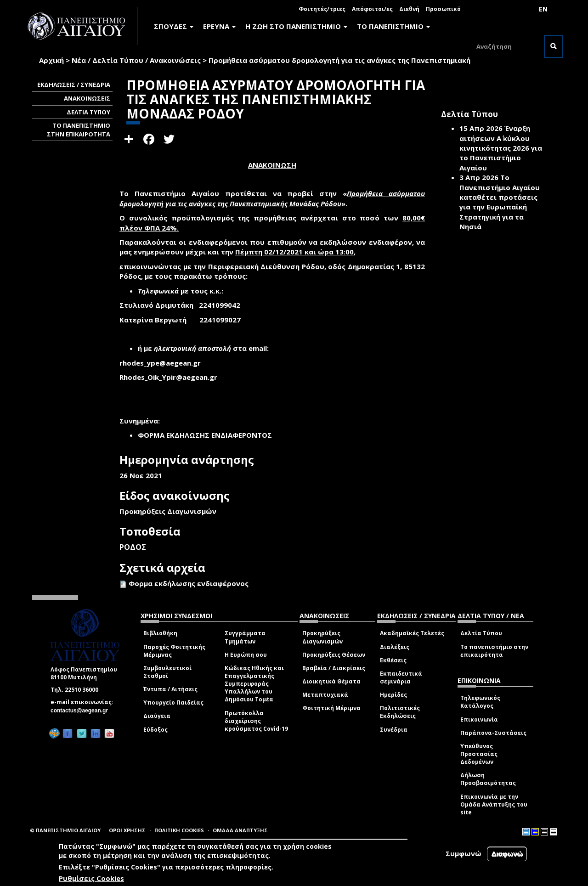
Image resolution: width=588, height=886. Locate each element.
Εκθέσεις (393, 660)
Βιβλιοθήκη (160, 633)
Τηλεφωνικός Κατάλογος (480, 702)
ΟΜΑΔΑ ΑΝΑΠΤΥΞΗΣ (240, 830)
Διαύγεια (157, 716)
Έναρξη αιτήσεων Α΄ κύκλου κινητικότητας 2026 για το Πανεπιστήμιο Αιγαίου (501, 148)
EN (543, 9)
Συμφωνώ (464, 853)
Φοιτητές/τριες (322, 9)
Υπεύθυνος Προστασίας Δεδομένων (479, 754)
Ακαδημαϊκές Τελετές (412, 633)
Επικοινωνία (479, 720)
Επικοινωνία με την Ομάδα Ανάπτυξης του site (494, 804)
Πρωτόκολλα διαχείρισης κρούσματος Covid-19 (256, 721)
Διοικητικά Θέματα (331, 681)
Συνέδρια (394, 730)
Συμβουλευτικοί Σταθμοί (167, 672)
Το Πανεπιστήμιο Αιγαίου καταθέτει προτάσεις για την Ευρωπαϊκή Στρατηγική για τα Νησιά (500, 202)
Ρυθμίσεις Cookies (91, 878)
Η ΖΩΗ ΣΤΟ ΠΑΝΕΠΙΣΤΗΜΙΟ (296, 26)
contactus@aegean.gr (82, 711)
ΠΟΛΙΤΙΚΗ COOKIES (179, 830)
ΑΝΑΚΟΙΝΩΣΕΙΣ (87, 98)
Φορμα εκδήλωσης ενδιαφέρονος (189, 583)
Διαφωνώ (507, 854)
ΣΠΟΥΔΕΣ (174, 26)
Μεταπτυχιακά (325, 695)
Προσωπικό (443, 9)
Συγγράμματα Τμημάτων (245, 637)
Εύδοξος (155, 730)
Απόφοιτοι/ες (372, 9)
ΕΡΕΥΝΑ (219, 26)
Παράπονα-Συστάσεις (493, 733)
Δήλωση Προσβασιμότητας (488, 779)
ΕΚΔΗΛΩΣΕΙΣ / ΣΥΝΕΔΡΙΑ (74, 85)
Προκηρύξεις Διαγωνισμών (322, 637)
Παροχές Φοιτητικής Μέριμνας (174, 651)
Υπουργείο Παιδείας (173, 703)
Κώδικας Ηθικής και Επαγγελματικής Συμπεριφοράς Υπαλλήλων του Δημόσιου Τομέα (254, 684)
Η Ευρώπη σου (246, 655)
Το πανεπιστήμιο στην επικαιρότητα (494, 651)
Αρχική (51, 60)
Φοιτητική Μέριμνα (331, 708)
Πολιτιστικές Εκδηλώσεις (400, 712)
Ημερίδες (393, 695)
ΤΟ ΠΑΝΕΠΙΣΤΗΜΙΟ (393, 26)
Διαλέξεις (395, 647)
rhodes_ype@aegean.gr (163, 363)
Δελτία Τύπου (481, 633)
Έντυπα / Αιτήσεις (170, 689)
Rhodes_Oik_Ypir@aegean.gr (171, 377)
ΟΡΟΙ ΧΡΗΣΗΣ (127, 830)
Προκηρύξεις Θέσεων (334, 655)
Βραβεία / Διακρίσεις (334, 668)
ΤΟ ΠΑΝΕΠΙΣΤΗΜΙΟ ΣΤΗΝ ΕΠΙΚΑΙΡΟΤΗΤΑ (79, 130)
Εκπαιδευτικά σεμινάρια (401, 677)
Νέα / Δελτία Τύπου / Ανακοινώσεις (136, 60)
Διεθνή (409, 9)
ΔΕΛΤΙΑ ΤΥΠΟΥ (88, 112)
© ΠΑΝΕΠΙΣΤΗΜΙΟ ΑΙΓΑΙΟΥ (65, 830)
